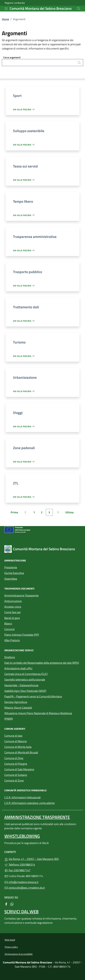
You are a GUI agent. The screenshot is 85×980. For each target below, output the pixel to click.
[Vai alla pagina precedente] (25, 512)
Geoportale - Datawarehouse (21, 685)
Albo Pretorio (26, 640)
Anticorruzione (13, 601)
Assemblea (11, 579)
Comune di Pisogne (30, 763)
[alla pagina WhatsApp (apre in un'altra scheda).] (12, 904)
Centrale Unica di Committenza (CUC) (26, 674)
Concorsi (9, 629)
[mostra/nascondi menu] (6, 9)
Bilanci (8, 624)
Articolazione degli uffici (18, 668)
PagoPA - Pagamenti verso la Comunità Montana (42, 696)
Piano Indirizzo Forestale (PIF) (22, 635)
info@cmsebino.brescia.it (21, 882)
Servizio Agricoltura (16, 702)
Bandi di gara (12, 618)
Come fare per (13, 612)
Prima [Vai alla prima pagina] (15, 513)
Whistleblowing (22, 836)
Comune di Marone (30, 741)
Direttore (10, 657)
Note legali (10, 940)
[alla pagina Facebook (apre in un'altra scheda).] (6, 904)
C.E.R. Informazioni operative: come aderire (29, 803)
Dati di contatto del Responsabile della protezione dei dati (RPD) (42, 663)
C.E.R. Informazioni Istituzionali (22, 797)
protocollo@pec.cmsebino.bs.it (25, 888)
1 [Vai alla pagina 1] (35, 513)
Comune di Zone (28, 780)
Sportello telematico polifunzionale (39, 679)
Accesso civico (13, 607)
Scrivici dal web (21, 912)
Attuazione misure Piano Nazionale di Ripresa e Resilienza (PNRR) (38, 716)
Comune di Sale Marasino (34, 769)
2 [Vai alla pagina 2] (43, 513)
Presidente (11, 567)
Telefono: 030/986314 (20, 865)
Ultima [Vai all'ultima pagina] (71, 513)
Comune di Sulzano (30, 775)
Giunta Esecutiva (14, 573)
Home (5, 19)
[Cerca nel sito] (78, 9)
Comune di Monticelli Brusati (35, 752)
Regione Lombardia (15, 3)
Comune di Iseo (28, 735)
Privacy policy (11, 947)
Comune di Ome (28, 758)
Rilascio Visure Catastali (18, 708)
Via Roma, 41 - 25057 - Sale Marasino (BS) (42, 859)
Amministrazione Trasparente (21, 595)
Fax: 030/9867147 (17, 870)
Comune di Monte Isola (32, 747)
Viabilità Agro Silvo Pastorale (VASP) (25, 691)
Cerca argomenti (12, 57)
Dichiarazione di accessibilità (19, 954)
